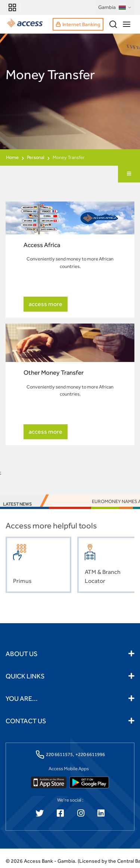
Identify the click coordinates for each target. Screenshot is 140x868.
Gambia (115, 7)
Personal (36, 157)
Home (12, 157)
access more (46, 304)
